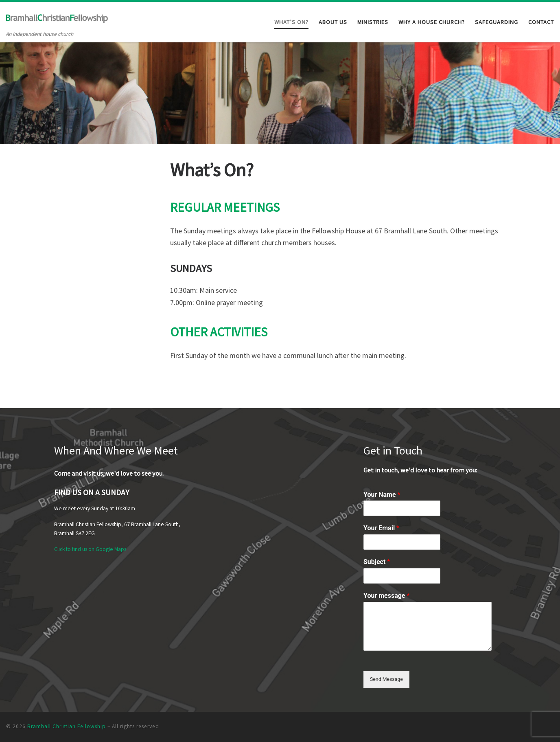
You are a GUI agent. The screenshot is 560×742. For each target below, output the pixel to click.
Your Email (381, 527)
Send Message (388, 678)
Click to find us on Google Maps (90, 548)
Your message (386, 594)
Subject (377, 561)
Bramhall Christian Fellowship (67, 726)
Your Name (382, 493)
